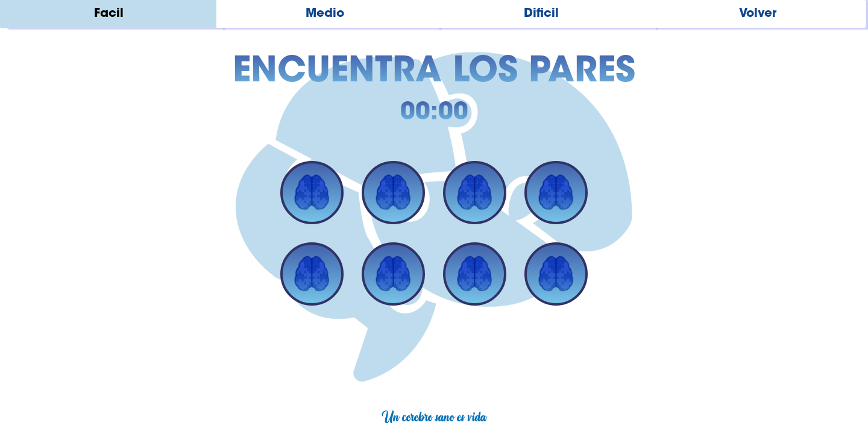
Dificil (541, 14)
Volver (758, 14)
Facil (109, 14)
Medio (325, 14)
